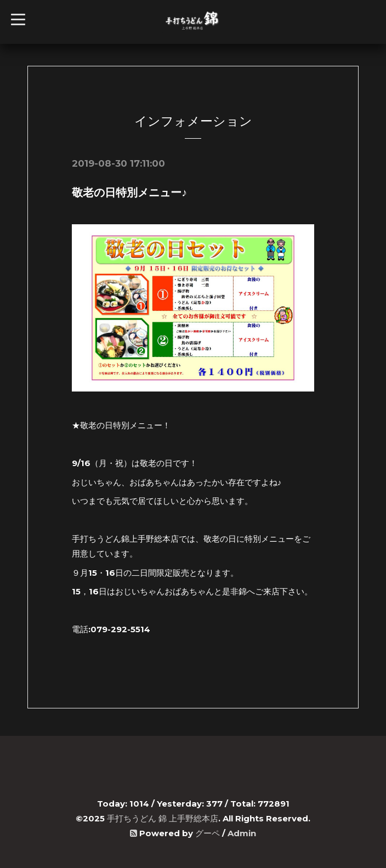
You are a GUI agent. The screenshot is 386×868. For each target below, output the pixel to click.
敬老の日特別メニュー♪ (129, 192)
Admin (242, 833)
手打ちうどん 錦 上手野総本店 (163, 818)
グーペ (208, 833)
